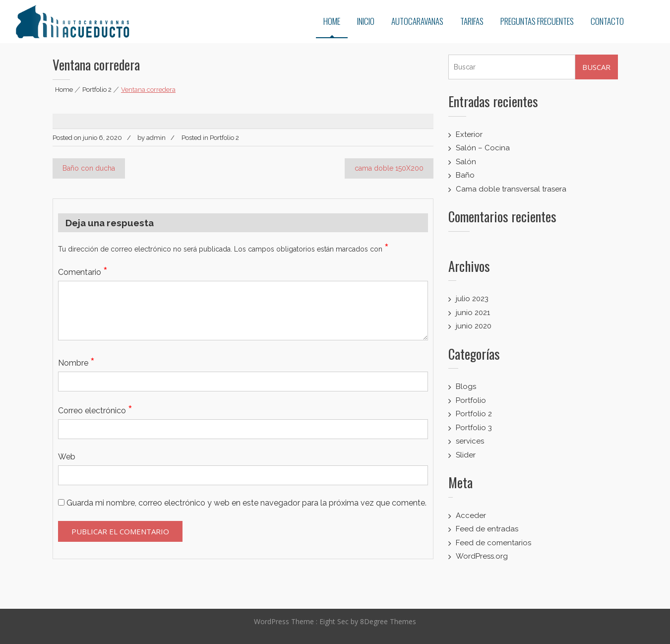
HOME (332, 21)
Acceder (471, 515)
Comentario (83, 272)
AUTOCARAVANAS (417, 21)
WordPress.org (482, 556)
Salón (466, 162)
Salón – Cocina (483, 148)
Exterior (469, 134)
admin (156, 138)
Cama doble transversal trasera (511, 189)
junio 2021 (473, 313)
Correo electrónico (95, 411)
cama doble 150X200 (389, 168)
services (470, 441)
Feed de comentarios (493, 543)
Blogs (466, 386)
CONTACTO (607, 21)
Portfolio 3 (474, 428)
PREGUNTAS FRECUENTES (537, 21)
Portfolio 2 (97, 90)
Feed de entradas (487, 529)
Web (67, 457)
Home (64, 90)
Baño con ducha (89, 168)
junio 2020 (474, 326)
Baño (465, 175)
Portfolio (471, 400)
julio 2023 (472, 299)
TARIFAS (472, 21)
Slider (466, 455)
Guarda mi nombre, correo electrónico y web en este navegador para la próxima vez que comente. (246, 503)
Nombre (76, 363)
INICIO (366, 21)
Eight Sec (335, 618)
